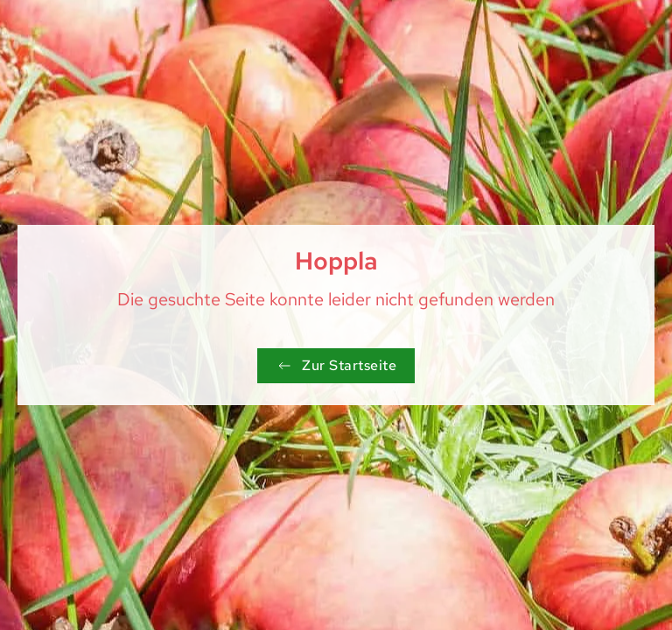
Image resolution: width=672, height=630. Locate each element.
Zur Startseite (336, 365)
